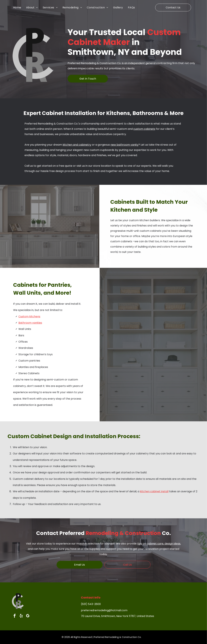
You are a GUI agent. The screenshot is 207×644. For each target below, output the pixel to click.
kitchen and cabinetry (77, 145)
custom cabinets (144, 129)
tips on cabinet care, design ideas (159, 544)
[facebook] (15, 616)
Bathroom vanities (30, 323)
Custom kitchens (29, 316)
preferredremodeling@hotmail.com (104, 610)
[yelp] (21, 616)
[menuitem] (20, 7)
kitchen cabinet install (154, 491)
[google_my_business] (28, 616)
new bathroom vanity (124, 145)
